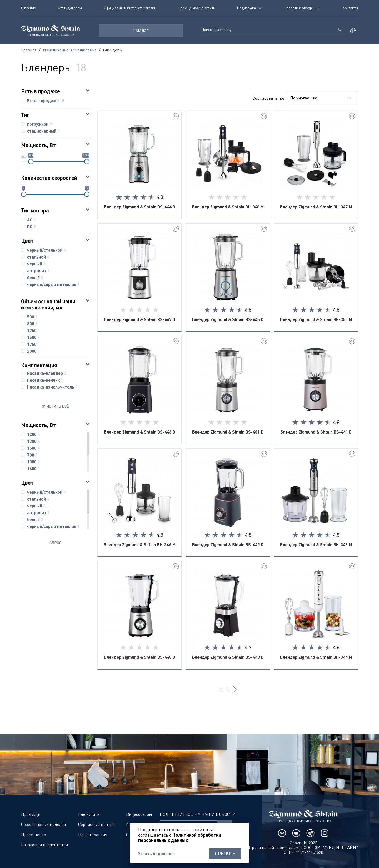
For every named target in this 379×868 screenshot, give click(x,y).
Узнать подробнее (156, 854)
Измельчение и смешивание (70, 50)
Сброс (55, 543)
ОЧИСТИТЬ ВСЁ (55, 406)
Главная (29, 50)
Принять (225, 854)
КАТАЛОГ (141, 30)
